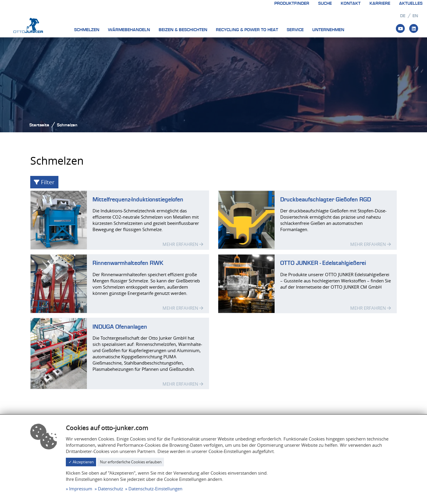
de (403, 16)
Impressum (81, 489)
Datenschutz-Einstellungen (155, 489)
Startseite (39, 125)
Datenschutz (110, 489)
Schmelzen (87, 30)
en (415, 16)
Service (295, 30)
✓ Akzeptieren (81, 462)
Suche (325, 3)
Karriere (380, 3)
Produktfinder (292, 3)
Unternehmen (328, 30)
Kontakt (351, 3)
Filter (44, 182)
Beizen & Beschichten (183, 30)
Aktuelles (411, 3)
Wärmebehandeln (129, 30)
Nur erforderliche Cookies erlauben (131, 462)
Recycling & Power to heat (247, 30)
